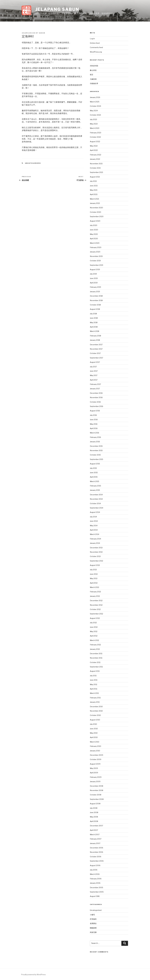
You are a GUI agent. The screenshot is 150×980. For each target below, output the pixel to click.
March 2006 (95, 874)
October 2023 (95, 115)
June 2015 (94, 473)
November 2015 (96, 450)
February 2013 (95, 592)
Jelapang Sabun (57, 9)
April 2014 (94, 530)
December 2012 (96, 601)
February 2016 (95, 437)
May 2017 (94, 375)
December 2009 (97, 755)
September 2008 (97, 799)
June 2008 (94, 812)
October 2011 (95, 662)
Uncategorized (33, 163)
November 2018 (96, 300)
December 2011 (96, 654)
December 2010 (96, 707)
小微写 (92, 915)
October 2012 (95, 609)
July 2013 (93, 570)
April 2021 (94, 194)
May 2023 (94, 124)
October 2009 (96, 759)
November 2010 (96, 711)
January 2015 (95, 490)
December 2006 (97, 848)
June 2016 (94, 420)
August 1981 (95, 896)
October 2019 (95, 261)
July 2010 (93, 724)
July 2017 (93, 367)
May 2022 (94, 146)
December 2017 (96, 345)
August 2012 (95, 618)
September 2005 (97, 892)
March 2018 (95, 331)
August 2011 (95, 671)
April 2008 (94, 821)
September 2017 (96, 358)
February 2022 (96, 155)
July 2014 (93, 517)
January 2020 (95, 252)
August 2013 (95, 565)
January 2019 (95, 292)
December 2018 (96, 296)
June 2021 (94, 186)
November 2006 (97, 852)
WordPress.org (96, 52)
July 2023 (93, 119)
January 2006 (95, 883)
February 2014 (95, 539)
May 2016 (94, 424)
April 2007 (94, 830)
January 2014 (95, 543)
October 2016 (95, 402)
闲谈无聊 (93, 932)
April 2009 (94, 773)
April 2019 (94, 283)
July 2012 (93, 623)
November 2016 (96, 397)
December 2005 (97, 888)
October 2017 (95, 353)
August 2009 (95, 764)
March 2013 (94, 587)
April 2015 (94, 477)
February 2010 (96, 746)
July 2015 (93, 468)
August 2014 (95, 512)
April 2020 (94, 239)
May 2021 (94, 190)
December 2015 (96, 446)
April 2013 (94, 583)
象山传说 (93, 70)
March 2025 (95, 102)
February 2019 (95, 287)
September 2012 (96, 614)
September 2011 (96, 667)
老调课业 (93, 923)
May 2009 (94, 768)
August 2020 (95, 221)
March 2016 (95, 433)
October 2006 (96, 857)
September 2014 (97, 508)
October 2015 (95, 455)
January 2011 (95, 702)
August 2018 (95, 309)
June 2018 (94, 318)
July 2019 (93, 274)
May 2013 (94, 578)
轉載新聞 (93, 928)
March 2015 (95, 481)
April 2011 (94, 689)
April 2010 (94, 737)
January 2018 (95, 340)
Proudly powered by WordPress (33, 975)
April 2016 (94, 428)
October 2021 (95, 168)
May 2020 (94, 234)
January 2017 (95, 389)
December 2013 (96, 548)
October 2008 (96, 795)
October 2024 (95, 106)
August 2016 (95, 411)
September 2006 (97, 861)
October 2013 (95, 556)
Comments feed (96, 47)
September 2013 (96, 561)
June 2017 (94, 371)
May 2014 (94, 526)
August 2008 (95, 804)
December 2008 (97, 786)
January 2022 (95, 159)
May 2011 (93, 684)
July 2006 (94, 870)
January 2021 (95, 203)
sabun (42, 33)
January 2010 (95, 751)
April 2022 (94, 150)
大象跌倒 (93, 79)
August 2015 (95, 464)
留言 (92, 75)
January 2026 (95, 97)
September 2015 (97, 459)
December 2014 (96, 495)
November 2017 (96, 349)
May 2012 (94, 631)
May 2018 (94, 322)
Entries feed (95, 43)
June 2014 (94, 521)
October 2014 (95, 503)
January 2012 (95, 649)
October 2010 (95, 715)
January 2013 (95, 596)
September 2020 (97, 216)
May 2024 (94, 111)
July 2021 (93, 181)
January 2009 (95, 781)
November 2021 (96, 164)
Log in (92, 39)
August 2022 (95, 141)
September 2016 (97, 406)
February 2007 (96, 839)
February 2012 (95, 645)
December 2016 (96, 393)
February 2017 (95, 384)
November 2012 (96, 605)
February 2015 (95, 486)
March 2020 (95, 243)
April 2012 (94, 636)
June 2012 (94, 627)
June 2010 (94, 729)
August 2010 (95, 720)
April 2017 (94, 380)
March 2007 (95, 834)
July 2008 (94, 808)
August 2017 (95, 362)
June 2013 (94, 574)
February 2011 (95, 698)
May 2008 (94, 817)
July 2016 (93, 415)
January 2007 (95, 843)
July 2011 (93, 676)
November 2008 (97, 790)
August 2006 (95, 865)
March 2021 (94, 199)
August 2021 (95, 177)
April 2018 (94, 327)
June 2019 (94, 278)
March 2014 (95, 534)
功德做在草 (94, 83)
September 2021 (96, 172)
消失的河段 (94, 66)
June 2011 (94, 680)
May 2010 (94, 733)
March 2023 (95, 128)
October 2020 (96, 212)
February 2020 (96, 247)
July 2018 (93, 314)
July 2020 (94, 225)
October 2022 (95, 137)
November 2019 (96, 256)
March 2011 (94, 693)
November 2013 (96, 552)
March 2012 (94, 640)
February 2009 (96, 777)
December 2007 (96, 826)
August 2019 (95, 269)
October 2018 (95, 305)
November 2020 (96, 208)
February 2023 (96, 133)
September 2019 (97, 265)
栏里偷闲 (93, 919)
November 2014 (96, 499)
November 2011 (96, 658)
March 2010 (95, 742)
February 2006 (96, 879)
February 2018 (95, 336)
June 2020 (94, 230)
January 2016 (95, 442)
